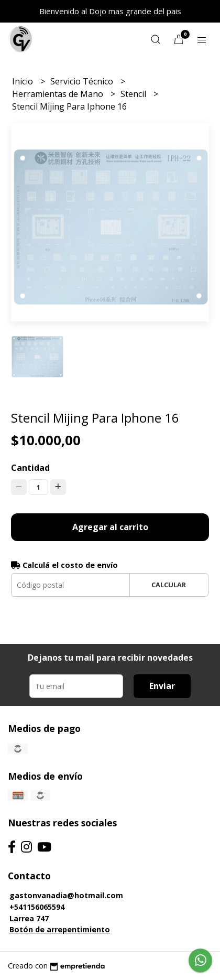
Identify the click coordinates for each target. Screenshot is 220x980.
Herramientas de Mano (59, 94)
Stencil (134, 94)
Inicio (24, 81)
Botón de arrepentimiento (60, 929)
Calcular (169, 585)
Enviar (162, 686)
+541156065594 (37, 907)
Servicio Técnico (83, 81)
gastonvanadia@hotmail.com (66, 895)
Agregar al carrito (110, 527)
